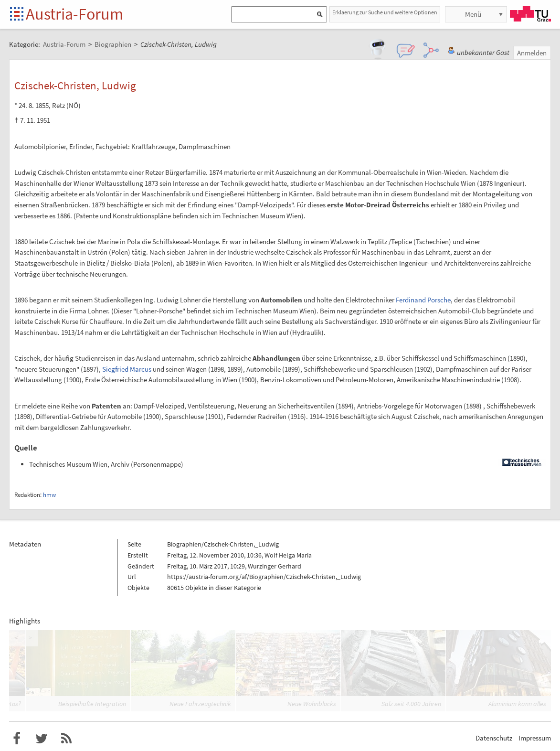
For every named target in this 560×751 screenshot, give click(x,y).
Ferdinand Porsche (423, 300)
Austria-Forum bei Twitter (42, 739)
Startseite (17, 15)
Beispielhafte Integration (92, 704)
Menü (473, 14)
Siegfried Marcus (127, 369)
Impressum (535, 738)
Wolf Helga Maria (288, 555)
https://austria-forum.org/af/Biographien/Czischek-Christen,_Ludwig (264, 577)
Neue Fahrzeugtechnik (200, 704)
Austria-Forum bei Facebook (17, 739)
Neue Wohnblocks (312, 704)
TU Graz (530, 14)
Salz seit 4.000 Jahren (411, 704)
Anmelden (532, 53)
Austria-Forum (74, 14)
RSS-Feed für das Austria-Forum (66, 739)
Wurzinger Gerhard (275, 566)
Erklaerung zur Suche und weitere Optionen (385, 12)
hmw (49, 495)
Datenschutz (494, 738)
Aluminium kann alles (517, 704)
